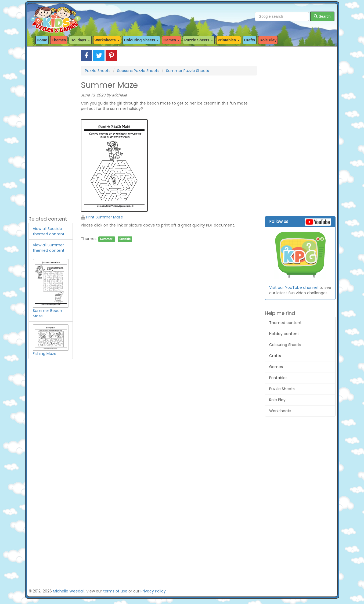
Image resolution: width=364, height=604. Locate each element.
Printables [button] (229, 40)
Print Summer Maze (102, 217)
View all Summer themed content (49, 248)
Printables (278, 378)
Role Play (268, 40)
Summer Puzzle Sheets (188, 71)
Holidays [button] (80, 40)
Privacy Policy (153, 591)
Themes (59, 40)
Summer (106, 239)
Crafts (250, 40)
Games (276, 367)
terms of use (115, 591)
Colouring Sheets (285, 345)
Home (42, 40)
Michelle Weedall (69, 591)
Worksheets (280, 411)
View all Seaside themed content (49, 231)
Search (322, 16)
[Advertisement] (51, 130)
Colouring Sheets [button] (142, 40)
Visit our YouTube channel (294, 287)
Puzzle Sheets (98, 71)
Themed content (285, 323)
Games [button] (172, 40)
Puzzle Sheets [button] (199, 40)
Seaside (125, 239)
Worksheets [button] (107, 40)
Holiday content (284, 334)
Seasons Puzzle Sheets (138, 71)
